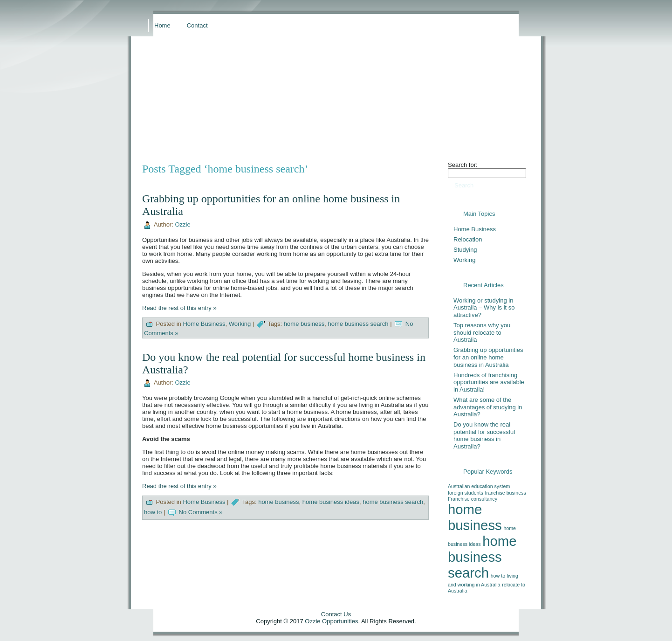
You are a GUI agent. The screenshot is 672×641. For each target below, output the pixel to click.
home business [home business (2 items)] (475, 517)
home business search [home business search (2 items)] (482, 557)
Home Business (204, 324)
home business (304, 324)
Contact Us (336, 614)
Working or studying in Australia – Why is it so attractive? (484, 308)
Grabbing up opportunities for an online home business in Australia (488, 357)
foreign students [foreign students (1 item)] (466, 493)
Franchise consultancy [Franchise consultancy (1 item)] (473, 499)
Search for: (463, 165)
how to (153, 513)
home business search (358, 324)
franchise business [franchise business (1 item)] (505, 493)
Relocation (468, 239)
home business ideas (331, 502)
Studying (465, 250)
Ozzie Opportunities (331, 621)
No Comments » (201, 513)
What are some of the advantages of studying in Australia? (488, 407)
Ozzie (182, 224)
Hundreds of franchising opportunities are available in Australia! (489, 382)
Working (240, 324)
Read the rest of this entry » (179, 308)
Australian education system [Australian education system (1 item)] (479, 486)
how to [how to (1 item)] (498, 576)
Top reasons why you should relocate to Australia (482, 332)
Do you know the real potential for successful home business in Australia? (484, 435)
